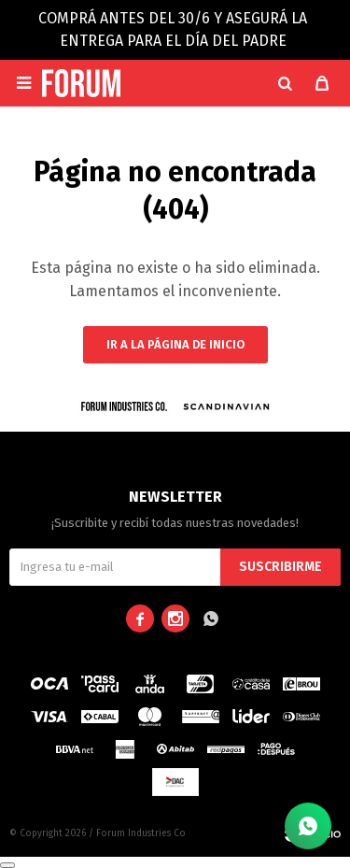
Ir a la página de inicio (175, 344)
